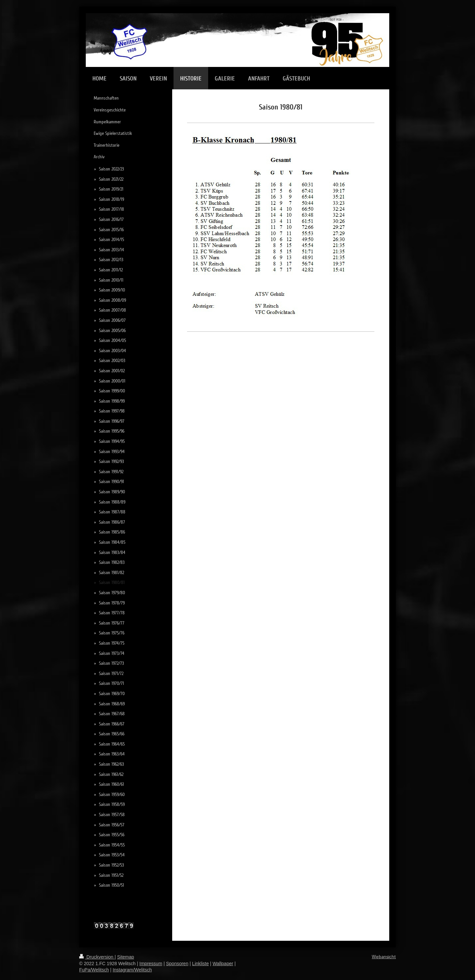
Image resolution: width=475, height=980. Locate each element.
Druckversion (97, 957)
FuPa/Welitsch (94, 970)
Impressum (151, 964)
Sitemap (126, 957)
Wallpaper (223, 964)
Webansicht (384, 957)
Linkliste (200, 964)
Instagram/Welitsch (132, 970)
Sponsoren (177, 964)
